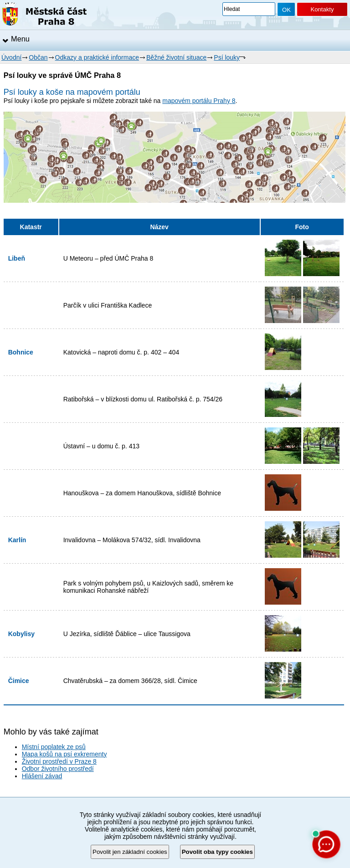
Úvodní (11, 57)
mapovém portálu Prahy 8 (199, 101)
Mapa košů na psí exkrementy (64, 754)
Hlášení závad (42, 776)
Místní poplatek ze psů (54, 747)
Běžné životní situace (176, 57)
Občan (38, 57)
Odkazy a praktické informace (97, 57)
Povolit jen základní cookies (130, 852)
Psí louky (227, 57)
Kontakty (322, 9)
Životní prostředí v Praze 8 (59, 761)
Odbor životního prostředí (58, 769)
